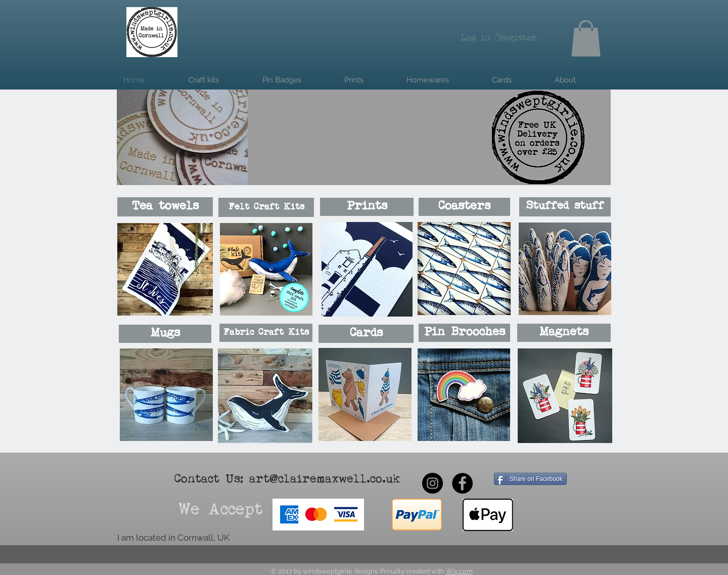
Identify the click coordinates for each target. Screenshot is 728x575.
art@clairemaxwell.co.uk (325, 479)
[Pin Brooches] (464, 333)
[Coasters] (464, 207)
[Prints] (367, 207)
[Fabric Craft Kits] (266, 333)
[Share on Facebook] (530, 479)
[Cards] (366, 334)
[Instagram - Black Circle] (433, 483)
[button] (586, 38)
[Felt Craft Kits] (266, 207)
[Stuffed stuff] (565, 207)
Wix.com (459, 571)
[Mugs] (165, 334)
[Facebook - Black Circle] (462, 483)
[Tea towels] (165, 207)
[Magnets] (564, 333)
